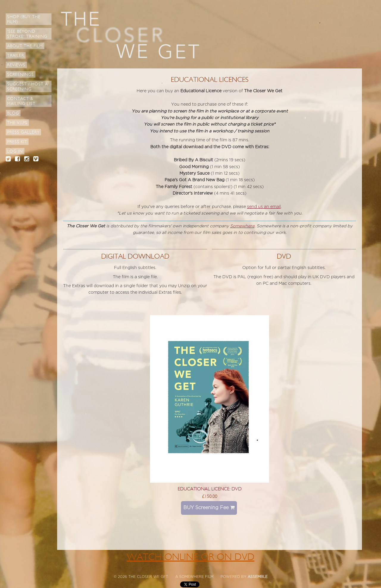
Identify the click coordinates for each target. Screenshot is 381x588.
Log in (15, 151)
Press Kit (17, 142)
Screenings (21, 75)
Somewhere (242, 226)
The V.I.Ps (17, 123)
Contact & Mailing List (21, 101)
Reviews (16, 65)
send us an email (264, 207)
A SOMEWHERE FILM (194, 577)
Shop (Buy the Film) (24, 19)
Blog (13, 113)
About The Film (25, 46)
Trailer (16, 55)
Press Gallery (23, 132)
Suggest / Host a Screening (28, 87)
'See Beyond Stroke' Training (27, 34)
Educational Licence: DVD (210, 489)
